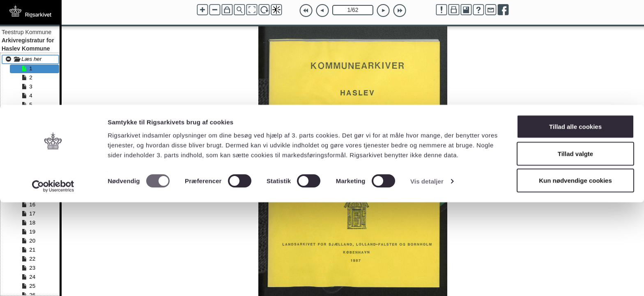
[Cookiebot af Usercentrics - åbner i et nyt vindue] (53, 280)
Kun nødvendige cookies (575, 274)
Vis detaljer (427, 275)
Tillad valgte (575, 247)
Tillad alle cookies (575, 220)
